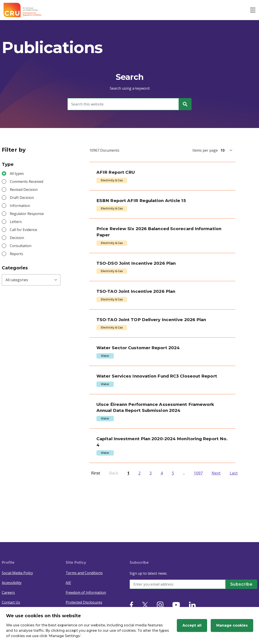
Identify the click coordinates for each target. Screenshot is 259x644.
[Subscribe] (239, 584)
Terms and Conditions (84, 573)
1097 (198, 521)
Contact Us (11, 602)
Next (216, 521)
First (96, 521)
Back (114, 521)
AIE (68, 583)
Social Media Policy (17, 573)
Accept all (192, 625)
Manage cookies (232, 625)
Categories (15, 268)
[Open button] (253, 10)
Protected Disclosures (84, 602)
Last (234, 521)
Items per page (205, 150)
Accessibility (12, 583)
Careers (8, 592)
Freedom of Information (86, 592)
